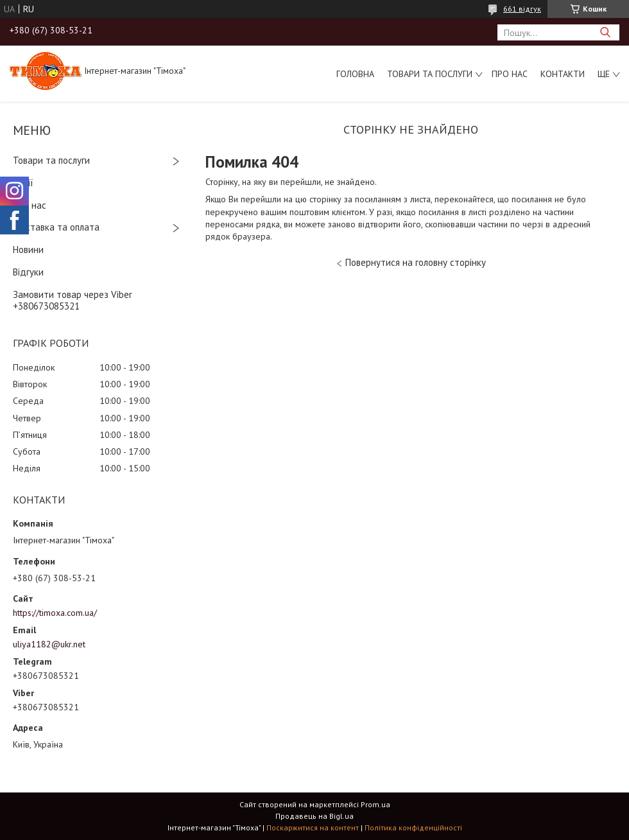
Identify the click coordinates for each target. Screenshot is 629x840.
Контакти (563, 74)
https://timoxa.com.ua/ (55, 613)
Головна (355, 74)
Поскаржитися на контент (313, 827)
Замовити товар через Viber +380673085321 (73, 301)
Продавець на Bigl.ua (314, 816)
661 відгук (522, 9)
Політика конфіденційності (413, 827)
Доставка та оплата (56, 227)
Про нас (510, 74)
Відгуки (28, 272)
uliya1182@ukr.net (49, 644)
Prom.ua (375, 804)
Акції (23, 183)
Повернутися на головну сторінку (416, 262)
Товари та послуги (430, 74)
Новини (28, 249)
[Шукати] (605, 32)
